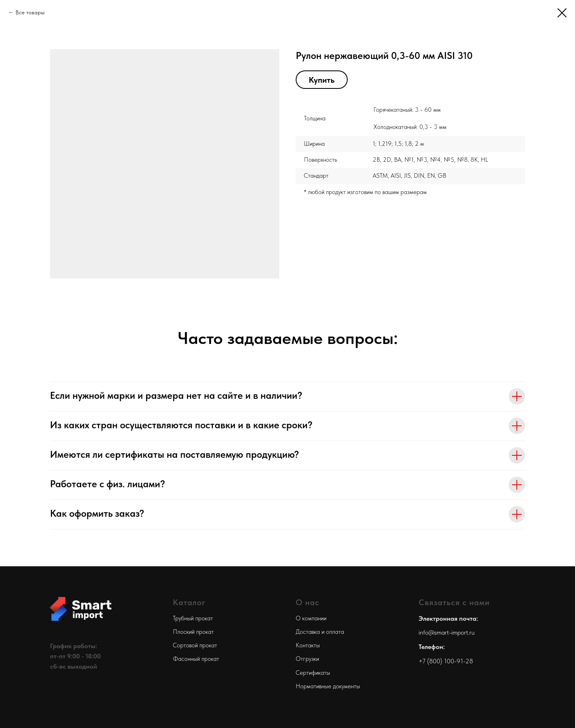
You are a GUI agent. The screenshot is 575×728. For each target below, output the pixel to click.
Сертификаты (313, 673)
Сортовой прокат (195, 645)
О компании (311, 618)
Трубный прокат (193, 618)
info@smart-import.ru (447, 632)
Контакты (308, 645)
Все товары (30, 12)
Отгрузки (307, 659)
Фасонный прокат (196, 659)
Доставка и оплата (320, 632)
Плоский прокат (193, 632)
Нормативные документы (328, 686)
